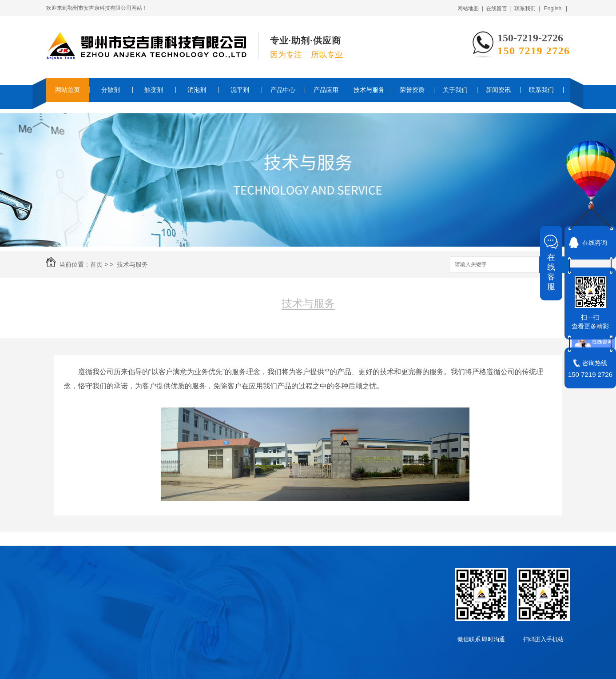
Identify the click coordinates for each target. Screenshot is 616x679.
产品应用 (326, 90)
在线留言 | (499, 8)
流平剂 (240, 90)
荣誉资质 (412, 90)
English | (556, 8)
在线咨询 (595, 243)
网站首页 (68, 90)
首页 (96, 264)
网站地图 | (470, 8)
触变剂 (154, 90)
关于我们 (455, 90)
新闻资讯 (498, 90)
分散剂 (111, 90)
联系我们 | (527, 8)
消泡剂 (197, 90)
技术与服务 (369, 90)
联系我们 (541, 90)
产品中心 (283, 90)
